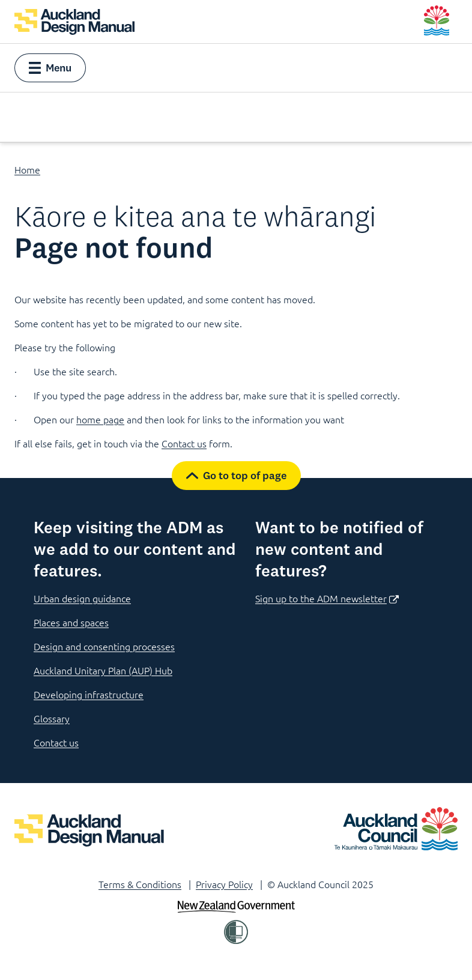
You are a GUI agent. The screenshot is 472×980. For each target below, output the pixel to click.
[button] (50, 68)
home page (100, 419)
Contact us (184, 443)
